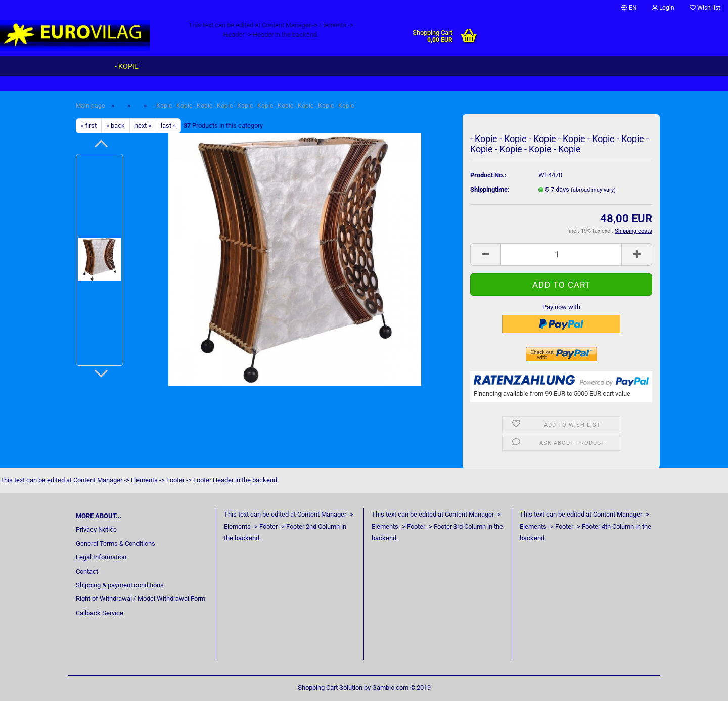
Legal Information (101, 557)
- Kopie (127, 66)
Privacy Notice (96, 529)
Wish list (705, 8)
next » (143, 126)
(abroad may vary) (593, 190)
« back (116, 126)
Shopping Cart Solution (330, 688)
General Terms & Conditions (116, 544)
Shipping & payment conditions (120, 585)
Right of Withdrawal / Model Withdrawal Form (141, 599)
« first (89, 126)
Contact (87, 571)
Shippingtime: (490, 189)
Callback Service (100, 613)
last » (168, 126)
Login (663, 8)
